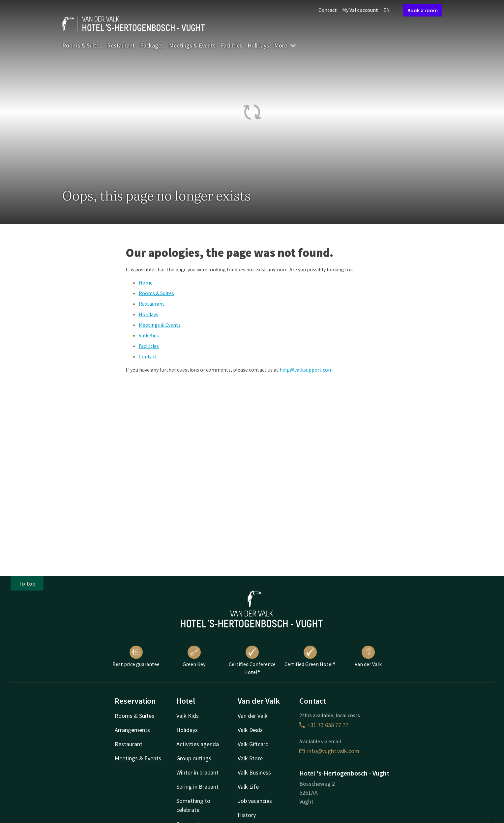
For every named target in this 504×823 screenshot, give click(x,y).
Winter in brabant (197, 772)
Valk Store (250, 758)
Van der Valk (368, 656)
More (285, 45)
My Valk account (360, 10)
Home (146, 283)
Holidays (258, 45)
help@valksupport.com (306, 370)
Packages (152, 45)
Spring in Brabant (197, 787)
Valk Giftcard (253, 744)
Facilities (232, 45)
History (247, 815)
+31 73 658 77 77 (324, 725)
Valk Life (248, 787)
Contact (328, 10)
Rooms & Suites (82, 45)
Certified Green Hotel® (310, 656)
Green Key (194, 656)
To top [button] (27, 583)
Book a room (423, 10)
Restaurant (121, 45)
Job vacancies (255, 801)
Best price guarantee (136, 656)
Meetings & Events (192, 45)
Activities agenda (198, 744)
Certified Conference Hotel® (252, 660)
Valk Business (254, 772)
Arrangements (132, 730)
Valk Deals (250, 730)
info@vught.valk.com (329, 751)
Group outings (194, 758)
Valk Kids (149, 335)
